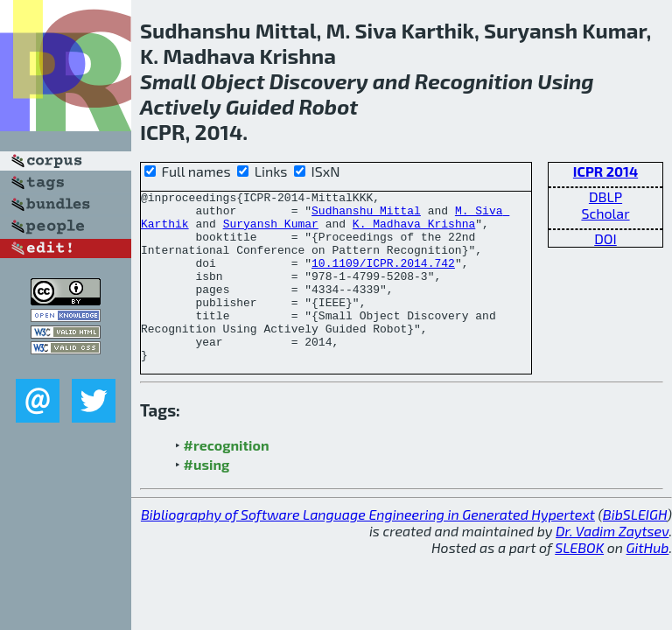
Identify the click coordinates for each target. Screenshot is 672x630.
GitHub (648, 581)
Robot (328, 106)
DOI (605, 238)
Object (233, 81)
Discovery (319, 81)
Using (565, 81)
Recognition (474, 81)
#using (207, 498)
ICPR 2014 (605, 171)
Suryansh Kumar (271, 231)
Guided (260, 106)
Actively (181, 106)
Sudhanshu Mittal (366, 215)
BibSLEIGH (635, 548)
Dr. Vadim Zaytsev (612, 565)
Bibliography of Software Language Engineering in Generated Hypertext (368, 548)
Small (168, 81)
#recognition (227, 479)
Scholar (605, 213)
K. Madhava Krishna (414, 231)
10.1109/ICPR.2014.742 (383, 278)
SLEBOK (579, 581)
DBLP (605, 196)
